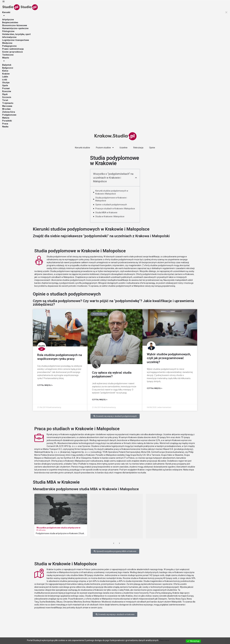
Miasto (6, 58)
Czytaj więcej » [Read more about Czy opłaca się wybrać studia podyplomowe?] (100, 400)
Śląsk (5, 94)
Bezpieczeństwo (10, 22)
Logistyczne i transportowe (16, 40)
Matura (6, 118)
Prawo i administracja (13, 49)
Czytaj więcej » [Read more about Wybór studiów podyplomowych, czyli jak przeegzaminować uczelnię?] (155, 388)
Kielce (5, 71)
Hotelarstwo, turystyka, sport (16, 34)
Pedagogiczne (9, 46)
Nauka (5, 127)
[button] (136, 178)
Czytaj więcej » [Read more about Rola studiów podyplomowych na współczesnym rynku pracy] (45, 385)
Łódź (5, 80)
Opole (5, 85)
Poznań (6, 88)
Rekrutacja (138, 148)
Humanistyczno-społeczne (15, 28)
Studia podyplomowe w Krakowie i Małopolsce (111, 199)
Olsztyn (6, 83)
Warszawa (7, 106)
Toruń (5, 100)
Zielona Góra (9, 112)
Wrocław (6, 109)
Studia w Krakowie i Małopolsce (110, 216)
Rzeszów (7, 91)
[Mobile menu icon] (115, 2)
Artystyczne (8, 20)
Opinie (152, 148)
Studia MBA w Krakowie (106, 213)
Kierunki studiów (83, 148)
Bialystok (7, 65)
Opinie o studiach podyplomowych (111, 205)
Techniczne (8, 55)
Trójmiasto (8, 103)
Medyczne (7, 43)
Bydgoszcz (8, 68)
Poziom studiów (105, 148)
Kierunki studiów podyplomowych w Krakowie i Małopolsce (112, 192)
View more (164, 640)
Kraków (6, 74)
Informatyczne (9, 37)
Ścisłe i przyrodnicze (12, 52)
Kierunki (6, 12)
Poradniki (7, 121)
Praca (5, 124)
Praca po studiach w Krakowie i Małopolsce (115, 209)
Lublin (5, 77)
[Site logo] (11, 7)
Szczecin (7, 97)
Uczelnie (124, 148)
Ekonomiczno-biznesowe (15, 25)
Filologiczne (8, 31)
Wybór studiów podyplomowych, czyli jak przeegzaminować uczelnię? (169, 358)
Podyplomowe (9, 115)
